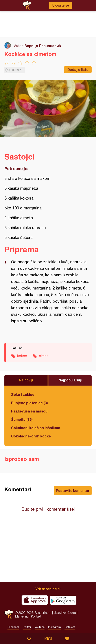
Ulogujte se (61, 5)
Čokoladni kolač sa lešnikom (36, 428)
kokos (22, 356)
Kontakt (36, 616)
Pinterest (70, 627)
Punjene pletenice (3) (29, 403)
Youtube (40, 627)
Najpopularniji (70, 380)
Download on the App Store (35, 600)
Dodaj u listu (78, 69)
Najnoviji (26, 380)
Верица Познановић (43, 46)
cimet (43, 356)
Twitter (27, 627)
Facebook (13, 627)
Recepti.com (9, 614)
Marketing (22, 616)
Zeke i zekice (23, 394)
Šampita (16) (22, 419)
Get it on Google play (63, 600)
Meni (48, 639)
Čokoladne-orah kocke (31, 436)
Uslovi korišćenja (65, 613)
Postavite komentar (73, 490)
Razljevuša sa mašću (29, 411)
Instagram (54, 627)
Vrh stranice (46, 589)
